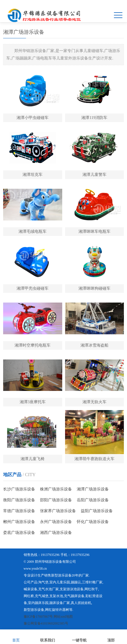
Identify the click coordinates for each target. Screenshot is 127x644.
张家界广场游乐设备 (58, 511)
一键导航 (79, 636)
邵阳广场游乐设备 (56, 500)
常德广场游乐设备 (19, 511)
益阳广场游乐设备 (97, 511)
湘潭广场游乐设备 (93, 489)
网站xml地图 (63, 617)
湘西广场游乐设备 (56, 533)
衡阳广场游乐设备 (19, 500)
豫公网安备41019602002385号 (46, 623)
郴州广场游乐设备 (19, 522)
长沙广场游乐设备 (19, 489)
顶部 (111, 636)
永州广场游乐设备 (56, 522)
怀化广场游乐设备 (93, 522)
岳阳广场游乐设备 (93, 500)
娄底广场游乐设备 (19, 533)
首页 (16, 636)
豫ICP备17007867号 (38, 617)
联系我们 (48, 636)
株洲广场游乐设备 (56, 489)
